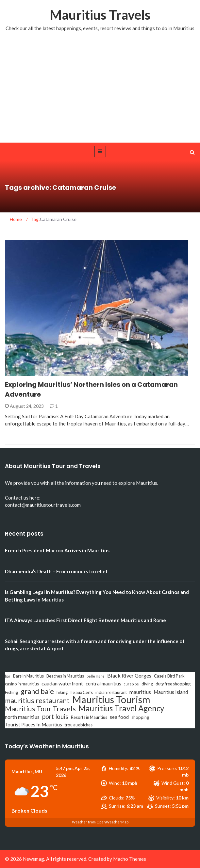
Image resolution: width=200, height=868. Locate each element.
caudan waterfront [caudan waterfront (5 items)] (62, 683)
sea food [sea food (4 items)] (119, 717)
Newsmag (33, 859)
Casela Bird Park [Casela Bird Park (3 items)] (169, 676)
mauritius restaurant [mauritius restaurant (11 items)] (37, 700)
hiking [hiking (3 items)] (62, 692)
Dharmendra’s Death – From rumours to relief (56, 571)
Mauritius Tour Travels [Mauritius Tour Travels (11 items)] (40, 709)
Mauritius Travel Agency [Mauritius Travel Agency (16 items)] (121, 708)
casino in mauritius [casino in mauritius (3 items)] (22, 684)
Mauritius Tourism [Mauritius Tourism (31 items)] (111, 700)
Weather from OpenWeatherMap (100, 822)
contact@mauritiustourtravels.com (43, 505)
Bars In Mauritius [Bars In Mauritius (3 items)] (28, 676)
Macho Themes (130, 859)
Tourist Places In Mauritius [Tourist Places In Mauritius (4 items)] (33, 725)
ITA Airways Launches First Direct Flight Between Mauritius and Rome (85, 620)
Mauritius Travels (100, 15)
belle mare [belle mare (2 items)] (96, 676)
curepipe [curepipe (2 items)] (131, 684)
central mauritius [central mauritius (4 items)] (103, 684)
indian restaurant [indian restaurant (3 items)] (111, 692)
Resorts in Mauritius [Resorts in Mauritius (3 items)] (89, 717)
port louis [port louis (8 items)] (55, 717)
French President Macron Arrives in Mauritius (57, 550)
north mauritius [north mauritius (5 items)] (22, 717)
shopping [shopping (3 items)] (140, 717)
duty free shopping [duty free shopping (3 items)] (173, 684)
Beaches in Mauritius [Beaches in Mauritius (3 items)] (65, 676)
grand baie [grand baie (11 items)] (37, 691)
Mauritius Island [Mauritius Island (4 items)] (171, 692)
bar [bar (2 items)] (8, 676)
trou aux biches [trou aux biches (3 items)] (79, 725)
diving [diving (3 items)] (147, 684)
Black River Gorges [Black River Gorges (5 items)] (129, 675)
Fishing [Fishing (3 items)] (11, 692)
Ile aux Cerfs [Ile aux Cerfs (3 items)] (82, 692)
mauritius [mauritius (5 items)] (140, 692)
